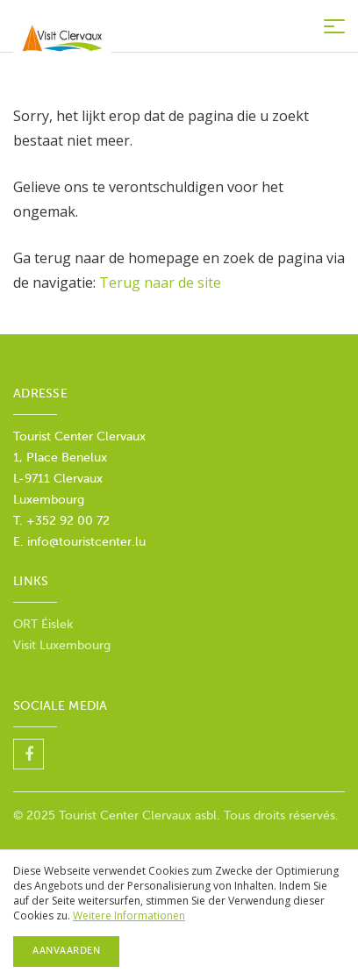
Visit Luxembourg (62, 645)
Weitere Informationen (129, 916)
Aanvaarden (66, 951)
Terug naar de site (160, 283)
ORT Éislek (43, 624)
